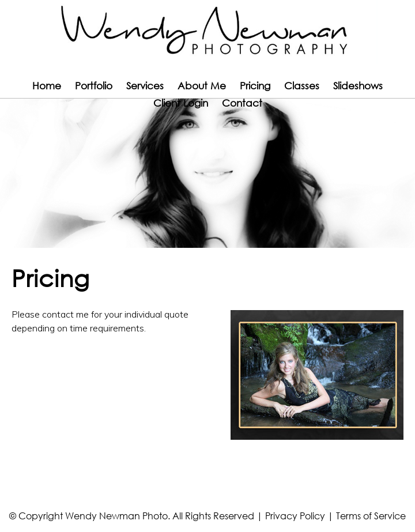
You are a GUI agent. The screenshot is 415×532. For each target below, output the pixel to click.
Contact (242, 103)
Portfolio (94, 86)
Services (145, 86)
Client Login (181, 103)
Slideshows (358, 86)
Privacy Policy (295, 516)
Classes (302, 86)
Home (47, 86)
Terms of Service (371, 516)
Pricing (255, 86)
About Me (202, 86)
